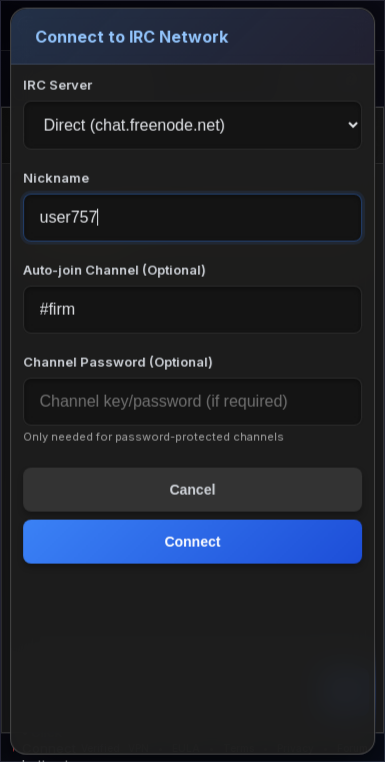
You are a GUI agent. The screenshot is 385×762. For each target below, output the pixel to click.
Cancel (193, 490)
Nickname (56, 178)
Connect (193, 542)
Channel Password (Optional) (118, 362)
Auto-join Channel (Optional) (114, 270)
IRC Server (57, 85)
